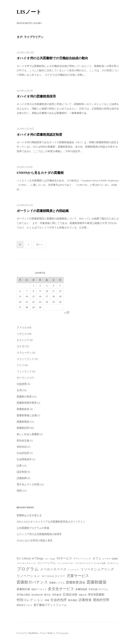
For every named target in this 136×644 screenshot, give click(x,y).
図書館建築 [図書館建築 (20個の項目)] (97, 582)
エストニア (23, 340)
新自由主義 (23, 441)
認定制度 (22, 472)
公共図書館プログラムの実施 (33, 528)
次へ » (40, 244)
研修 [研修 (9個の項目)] (47, 600)
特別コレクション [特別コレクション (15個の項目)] (30, 600)
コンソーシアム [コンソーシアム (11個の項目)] (46, 563)
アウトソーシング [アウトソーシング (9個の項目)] (82, 559)
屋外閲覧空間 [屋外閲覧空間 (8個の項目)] (37, 595)
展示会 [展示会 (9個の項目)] (47, 595)
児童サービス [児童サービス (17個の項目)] (78, 576)
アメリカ (22, 328)
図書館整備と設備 (27, 415)
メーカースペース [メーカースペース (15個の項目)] (53, 569)
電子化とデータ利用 (28, 484)
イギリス (22, 334)
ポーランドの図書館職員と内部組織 (43, 211)
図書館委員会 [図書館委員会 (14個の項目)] (76, 582)
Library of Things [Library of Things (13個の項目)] (33, 558)
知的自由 (22, 447)
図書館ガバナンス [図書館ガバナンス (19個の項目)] (32, 582)
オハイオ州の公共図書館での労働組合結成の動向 (52, 58)
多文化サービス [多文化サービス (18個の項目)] (61, 589)
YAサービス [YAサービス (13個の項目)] (64, 558)
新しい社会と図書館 (28, 434)
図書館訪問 (23, 428)
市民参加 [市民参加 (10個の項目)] (57, 595)
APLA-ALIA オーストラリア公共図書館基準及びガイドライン (51, 522)
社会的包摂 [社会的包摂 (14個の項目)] (59, 600)
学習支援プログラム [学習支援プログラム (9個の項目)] (98, 589)
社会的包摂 (23, 453)
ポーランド (23, 378)
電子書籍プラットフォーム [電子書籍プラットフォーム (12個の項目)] (50, 605)
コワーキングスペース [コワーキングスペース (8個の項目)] (26, 563)
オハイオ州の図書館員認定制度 (39, 135)
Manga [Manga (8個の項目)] (52, 559)
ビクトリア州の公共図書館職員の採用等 (39, 534)
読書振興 (22, 478)
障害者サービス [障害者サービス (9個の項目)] (24, 605)
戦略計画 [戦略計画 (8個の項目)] (83, 595)
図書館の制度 (24, 397)
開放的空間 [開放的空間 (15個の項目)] (101, 600)
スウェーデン (24, 353)
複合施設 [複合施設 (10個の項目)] (73, 600)
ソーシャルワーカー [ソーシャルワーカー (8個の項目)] (66, 563)
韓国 (19, 491)
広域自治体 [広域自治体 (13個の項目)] (70, 594)
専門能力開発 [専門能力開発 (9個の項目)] (23, 595)
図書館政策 (23, 409)
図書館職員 (23, 422)
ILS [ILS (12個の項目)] (19, 558)
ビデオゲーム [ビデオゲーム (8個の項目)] (113, 563)
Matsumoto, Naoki (29, 23)
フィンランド (24, 371)
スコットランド (25, 359)
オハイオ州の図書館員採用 (36, 96)
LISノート (29, 12)
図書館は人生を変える (29, 515)
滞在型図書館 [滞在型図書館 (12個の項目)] (96, 595)
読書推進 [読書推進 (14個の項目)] (85, 600)
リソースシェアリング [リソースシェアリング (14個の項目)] (97, 569)
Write (50, 633)
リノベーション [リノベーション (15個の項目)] (28, 576)
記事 (19, 466)
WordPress (33, 633)
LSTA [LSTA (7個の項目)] (47, 559)
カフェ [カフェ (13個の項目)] (97, 558)
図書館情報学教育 (27, 403)
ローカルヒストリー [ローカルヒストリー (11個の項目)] (53, 576)
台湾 (19, 390)
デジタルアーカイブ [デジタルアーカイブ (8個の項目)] (84, 563)
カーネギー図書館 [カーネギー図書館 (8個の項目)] (110, 559)
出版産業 (22, 384)
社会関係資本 (24, 459)
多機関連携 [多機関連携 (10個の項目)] (81, 589)
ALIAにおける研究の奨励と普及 (35, 540)
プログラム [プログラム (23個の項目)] (28, 569)
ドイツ (20, 365)
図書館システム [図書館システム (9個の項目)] (57, 583)
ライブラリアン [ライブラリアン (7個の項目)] (74, 570)
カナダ (20, 346)
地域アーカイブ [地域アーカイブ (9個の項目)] (39, 589)
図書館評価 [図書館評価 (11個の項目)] (23, 589)
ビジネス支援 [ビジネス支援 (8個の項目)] (100, 563)
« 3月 (67, 312)
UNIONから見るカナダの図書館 (40, 173)
